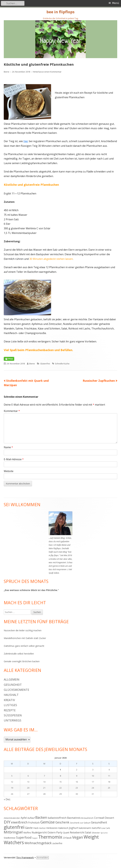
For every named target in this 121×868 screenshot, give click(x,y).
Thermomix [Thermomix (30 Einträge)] (50, 837)
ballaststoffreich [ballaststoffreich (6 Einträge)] (57, 818)
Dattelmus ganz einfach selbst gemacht (24, 646)
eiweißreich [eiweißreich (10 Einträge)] (19, 822)
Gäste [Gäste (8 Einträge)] (29, 828)
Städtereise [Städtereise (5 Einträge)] (10, 838)
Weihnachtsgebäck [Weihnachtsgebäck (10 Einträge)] (38, 843)
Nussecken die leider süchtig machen (23, 630)
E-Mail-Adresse (14, 459)
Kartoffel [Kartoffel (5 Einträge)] (96, 828)
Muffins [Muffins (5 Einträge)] (27, 833)
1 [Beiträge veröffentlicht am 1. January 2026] (60, 770)
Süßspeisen (13, 715)
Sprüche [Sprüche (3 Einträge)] (104, 833)
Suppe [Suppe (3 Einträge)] (35, 838)
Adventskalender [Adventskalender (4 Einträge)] (12, 818)
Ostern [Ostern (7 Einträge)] (52, 832)
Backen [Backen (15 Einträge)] (41, 817)
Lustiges (10, 705)
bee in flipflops (60, 12)
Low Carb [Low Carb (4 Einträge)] (106, 828)
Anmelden (43, 858)
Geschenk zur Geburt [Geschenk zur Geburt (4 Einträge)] (80, 823)
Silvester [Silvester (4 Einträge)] (96, 833)
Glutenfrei (45, 364)
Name (8, 447)
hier (26, 141)
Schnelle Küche (62, 364)
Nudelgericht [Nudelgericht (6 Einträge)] (39, 832)
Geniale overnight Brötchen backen (22, 661)
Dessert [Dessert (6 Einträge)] (109, 818)
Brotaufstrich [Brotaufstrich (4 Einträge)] (87, 818)
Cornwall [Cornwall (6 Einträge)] (99, 818)
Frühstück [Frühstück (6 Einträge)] (34, 823)
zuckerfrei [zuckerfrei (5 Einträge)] (57, 843)
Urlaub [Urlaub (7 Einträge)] (67, 838)
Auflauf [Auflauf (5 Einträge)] (31, 818)
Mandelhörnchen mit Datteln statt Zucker (25, 638)
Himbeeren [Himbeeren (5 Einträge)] (52, 828)
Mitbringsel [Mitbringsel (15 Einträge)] (13, 832)
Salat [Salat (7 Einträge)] (88, 832)
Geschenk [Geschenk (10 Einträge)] (62, 822)
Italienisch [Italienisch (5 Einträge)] (63, 828)
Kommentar (12, 411)
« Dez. (7, 799)
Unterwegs (13, 720)
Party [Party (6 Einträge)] (59, 832)
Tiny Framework (25, 858)
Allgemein (12, 679)
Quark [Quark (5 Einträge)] (66, 833)
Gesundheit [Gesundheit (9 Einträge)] (99, 822)
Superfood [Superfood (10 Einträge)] (24, 837)
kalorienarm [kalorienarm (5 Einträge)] (85, 828)
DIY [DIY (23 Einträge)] (7, 822)
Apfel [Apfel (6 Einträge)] (24, 818)
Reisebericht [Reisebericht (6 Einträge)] (77, 832)
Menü (116, 3)
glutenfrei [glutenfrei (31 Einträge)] (14, 827)
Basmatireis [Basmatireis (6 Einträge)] (74, 818)
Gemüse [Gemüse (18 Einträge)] (48, 822)
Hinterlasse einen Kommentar (47, 72)
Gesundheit (13, 685)
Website (9, 471)
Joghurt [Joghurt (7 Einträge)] (74, 828)
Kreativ (9, 700)
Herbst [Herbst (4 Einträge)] (42, 828)
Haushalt (11, 695)
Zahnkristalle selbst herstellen (19, 654)
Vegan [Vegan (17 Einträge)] (78, 837)
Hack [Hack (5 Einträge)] (36, 828)
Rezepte (10, 710)
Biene (7, 72)
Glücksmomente (16, 690)
